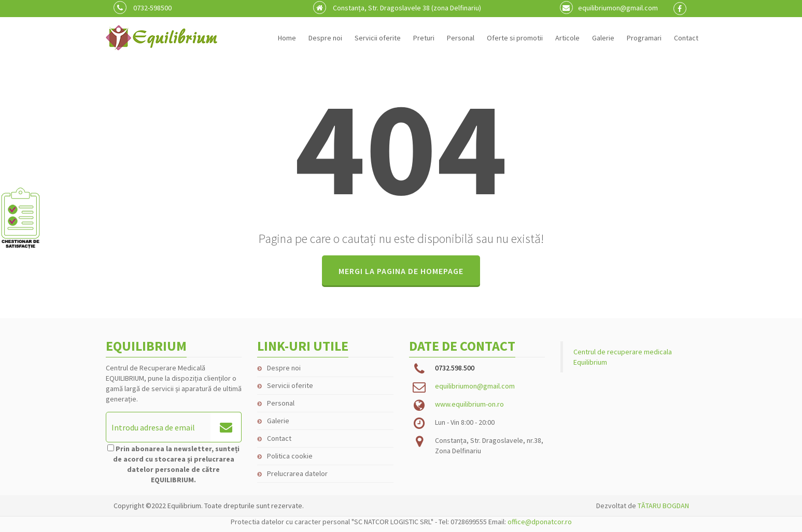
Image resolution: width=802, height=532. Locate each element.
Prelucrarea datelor (297, 473)
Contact (686, 38)
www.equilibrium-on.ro (469, 404)
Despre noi (325, 38)
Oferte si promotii (515, 38)
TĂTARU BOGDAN (663, 506)
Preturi (424, 38)
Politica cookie (290, 456)
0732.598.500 (455, 368)
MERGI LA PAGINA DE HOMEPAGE (401, 271)
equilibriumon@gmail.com (609, 8)
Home (287, 38)
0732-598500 (143, 8)
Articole (567, 38)
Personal (461, 38)
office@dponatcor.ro (540, 522)
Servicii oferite (378, 38)
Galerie (603, 38)
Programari (644, 38)
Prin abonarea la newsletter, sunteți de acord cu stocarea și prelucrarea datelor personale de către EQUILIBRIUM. (177, 464)
